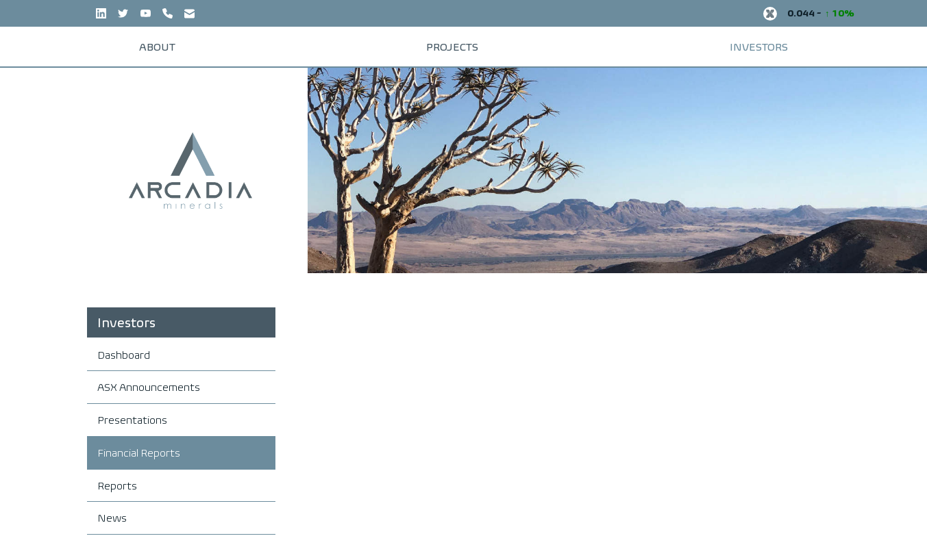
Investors (719, 42)
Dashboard (124, 346)
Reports (117, 477)
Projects (453, 42)
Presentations (132, 411)
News (112, 509)
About (197, 42)
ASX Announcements (149, 378)
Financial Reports (139, 444)
